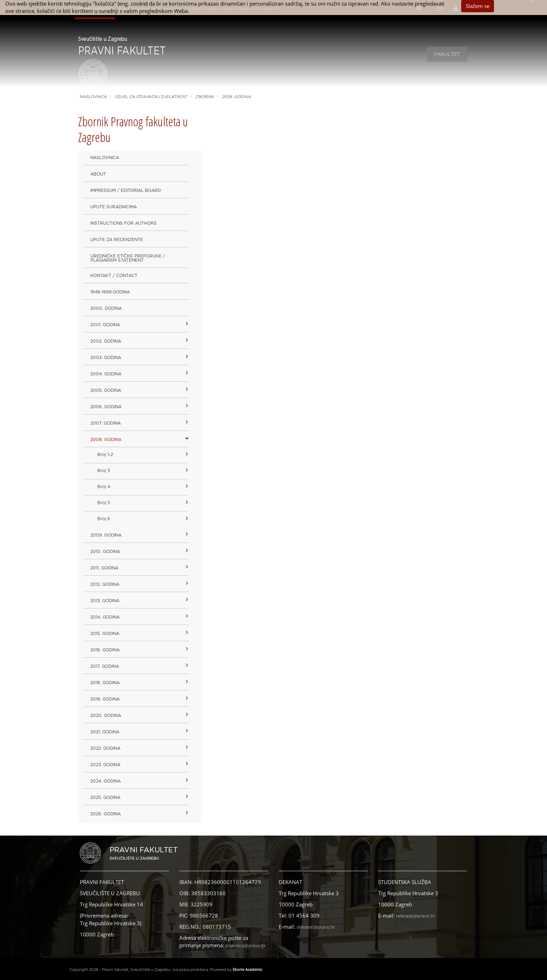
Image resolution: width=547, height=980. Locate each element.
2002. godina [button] (106, 341)
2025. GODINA (105, 798)
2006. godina (106, 407)
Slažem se (478, 6)
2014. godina (105, 617)
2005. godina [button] (106, 390)
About (98, 174)
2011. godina (104, 568)
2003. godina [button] (106, 358)
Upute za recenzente (117, 240)
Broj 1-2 (105, 455)
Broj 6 (104, 519)
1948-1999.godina (110, 292)
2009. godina (106, 535)
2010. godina (105, 552)
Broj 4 (104, 487)
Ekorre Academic (248, 969)
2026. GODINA (106, 814)
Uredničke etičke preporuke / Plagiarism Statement (128, 258)
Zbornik (205, 97)
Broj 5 (104, 503)
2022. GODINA (105, 748)
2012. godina (105, 584)
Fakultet (447, 54)
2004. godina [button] (106, 374)
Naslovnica (93, 97)
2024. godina (106, 781)
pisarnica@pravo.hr (246, 946)
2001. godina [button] (105, 325)
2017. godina (105, 666)
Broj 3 (104, 471)
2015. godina (105, 634)
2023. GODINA (105, 765)
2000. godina (106, 308)
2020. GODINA (106, 716)
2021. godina (105, 732)
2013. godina (105, 601)
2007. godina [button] (106, 423)
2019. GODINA (105, 699)
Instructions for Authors (123, 223)
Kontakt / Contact (114, 276)
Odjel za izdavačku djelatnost (151, 97)
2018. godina (105, 683)
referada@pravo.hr (415, 916)
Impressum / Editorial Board (126, 190)
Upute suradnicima (114, 207)
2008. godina (237, 97)
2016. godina (105, 650)
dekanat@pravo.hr (316, 927)
